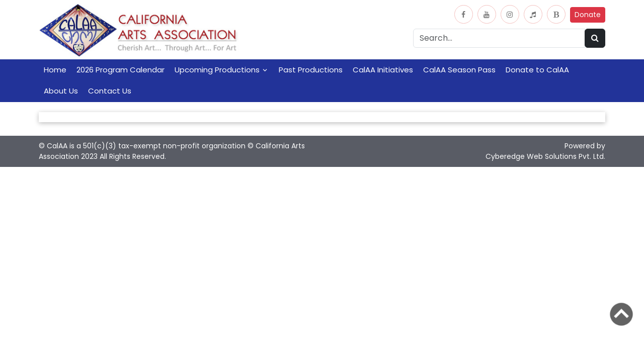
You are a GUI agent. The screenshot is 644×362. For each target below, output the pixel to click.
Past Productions (311, 70)
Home (55, 70)
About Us (61, 91)
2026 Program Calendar (120, 70)
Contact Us (110, 91)
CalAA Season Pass (459, 70)
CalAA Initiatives (383, 70)
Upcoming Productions (217, 70)
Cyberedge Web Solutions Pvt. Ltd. (545, 156)
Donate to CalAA (537, 70)
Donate (588, 15)
